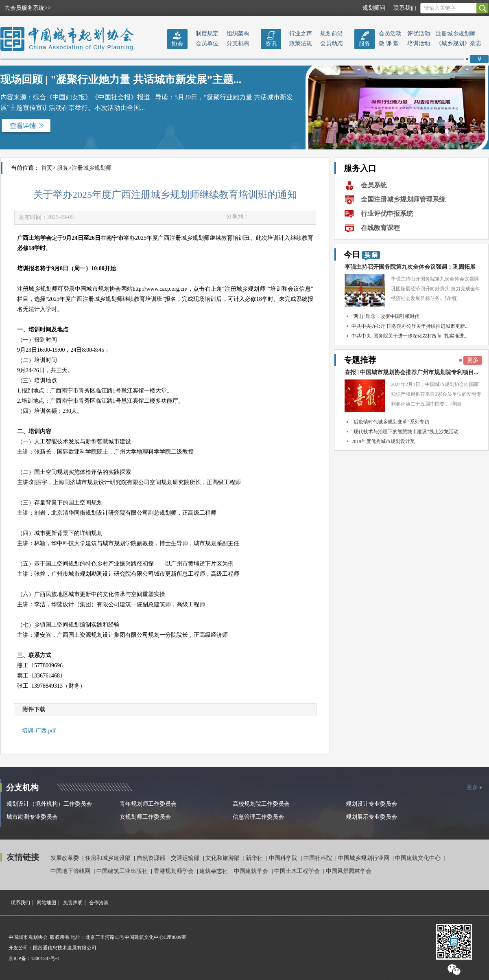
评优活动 (419, 34)
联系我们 (405, 8)
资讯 (271, 44)
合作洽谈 (99, 903)
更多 (473, 360)
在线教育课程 (380, 228)
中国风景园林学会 (349, 871)
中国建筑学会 (252, 871)
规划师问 (374, 8)
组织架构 (238, 34)
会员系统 (374, 185)
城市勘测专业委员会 (32, 817)
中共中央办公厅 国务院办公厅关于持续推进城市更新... (410, 326)
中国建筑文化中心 (419, 858)
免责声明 (73, 903)
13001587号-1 (45, 958)
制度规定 (207, 34)
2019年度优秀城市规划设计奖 (383, 441)
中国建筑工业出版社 (123, 871)
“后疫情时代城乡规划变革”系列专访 (390, 422)
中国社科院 (319, 858)
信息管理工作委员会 (258, 817)
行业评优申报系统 (387, 214)
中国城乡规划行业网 (365, 858)
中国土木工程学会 (298, 871)
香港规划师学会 (175, 871)
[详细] (451, 298)
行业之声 (301, 34)
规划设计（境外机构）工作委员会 (49, 804)
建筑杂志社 (214, 871)
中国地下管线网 (71, 871)
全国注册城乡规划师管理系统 (403, 199)
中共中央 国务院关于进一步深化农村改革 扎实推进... (409, 336)
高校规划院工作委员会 (261, 804)
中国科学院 (284, 858)
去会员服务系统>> (28, 8)
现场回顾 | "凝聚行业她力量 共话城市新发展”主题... (121, 80)
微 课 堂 (389, 43)
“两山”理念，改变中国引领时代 (385, 316)
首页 (47, 168)
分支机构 (238, 43)
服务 (365, 44)
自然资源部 (152, 858)
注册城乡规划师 (456, 34)
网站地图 (46, 903)
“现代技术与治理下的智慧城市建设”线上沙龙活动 (405, 432)
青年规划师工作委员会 (148, 804)
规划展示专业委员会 (371, 817)
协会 (177, 44)
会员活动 (390, 34)
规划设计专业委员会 (371, 804)
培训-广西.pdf (39, 731)
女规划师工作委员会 (145, 817)
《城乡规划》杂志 (458, 43)
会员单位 (207, 43)
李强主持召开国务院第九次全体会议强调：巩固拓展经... (410, 269)
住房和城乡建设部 (109, 858)
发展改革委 (65, 858)
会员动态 (332, 43)
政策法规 (301, 43)
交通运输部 (186, 858)
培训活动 (419, 43)
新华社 (255, 858)
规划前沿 (332, 34)
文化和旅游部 (223, 858)
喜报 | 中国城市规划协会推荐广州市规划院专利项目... (412, 372)
